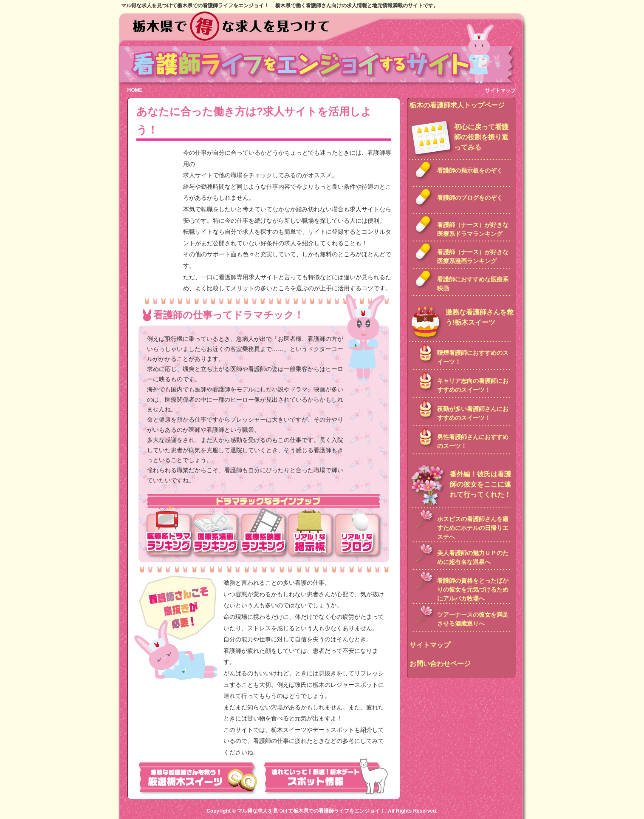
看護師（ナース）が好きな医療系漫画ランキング (473, 256)
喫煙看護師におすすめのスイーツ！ (473, 357)
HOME (135, 90)
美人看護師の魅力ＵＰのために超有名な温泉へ (473, 557)
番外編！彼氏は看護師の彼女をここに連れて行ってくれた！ (480, 484)
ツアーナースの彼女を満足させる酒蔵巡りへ (473, 619)
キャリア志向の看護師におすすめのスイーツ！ (473, 385)
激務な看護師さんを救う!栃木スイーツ (480, 317)
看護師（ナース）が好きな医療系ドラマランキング (473, 229)
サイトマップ (500, 91)
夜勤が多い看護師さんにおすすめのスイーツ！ (473, 413)
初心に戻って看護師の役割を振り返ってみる (481, 137)
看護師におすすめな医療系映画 (473, 284)
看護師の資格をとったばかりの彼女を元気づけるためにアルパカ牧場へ (473, 589)
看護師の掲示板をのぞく (470, 170)
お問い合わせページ (440, 664)
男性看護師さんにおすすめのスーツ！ (473, 441)
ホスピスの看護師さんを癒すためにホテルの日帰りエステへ (473, 528)
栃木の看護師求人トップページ (457, 105)
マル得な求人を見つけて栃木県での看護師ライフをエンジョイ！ (311, 811)
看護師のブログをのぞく (470, 198)
